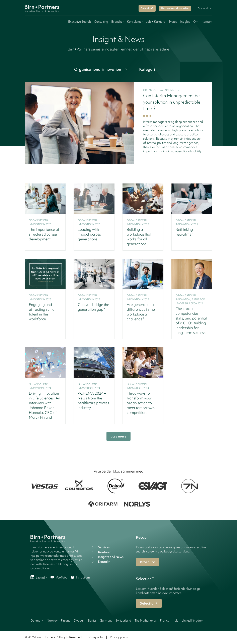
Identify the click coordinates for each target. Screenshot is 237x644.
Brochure (148, 562)
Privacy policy (119, 637)
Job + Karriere (156, 22)
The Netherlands (146, 621)
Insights (185, 22)
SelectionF (147, 8)
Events (173, 22)
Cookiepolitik (94, 637)
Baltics (92, 621)
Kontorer (101, 552)
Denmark (37, 621)
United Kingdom (193, 621)
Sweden (79, 621)
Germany (106, 621)
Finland (66, 621)
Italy (175, 621)
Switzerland (123, 621)
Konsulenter (135, 22)
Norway (52, 621)
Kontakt (207, 22)
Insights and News (107, 557)
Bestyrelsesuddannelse (175, 8)
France (165, 621)
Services (100, 547)
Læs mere (118, 436)
